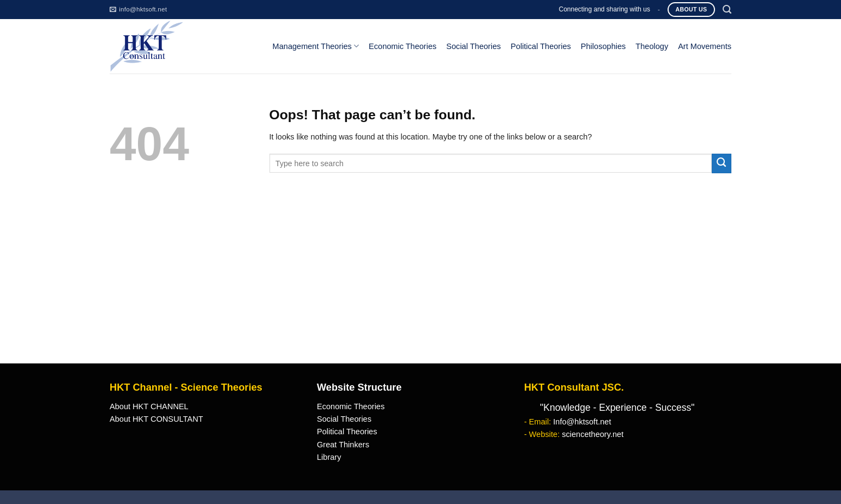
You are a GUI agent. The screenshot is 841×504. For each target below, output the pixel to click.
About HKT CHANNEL (149, 406)
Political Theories (541, 46)
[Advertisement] (420, 282)
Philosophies (603, 46)
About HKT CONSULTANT (156, 419)
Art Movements (705, 46)
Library (329, 457)
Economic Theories (403, 46)
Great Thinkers (343, 445)
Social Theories (473, 46)
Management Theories (316, 46)
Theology (652, 46)
